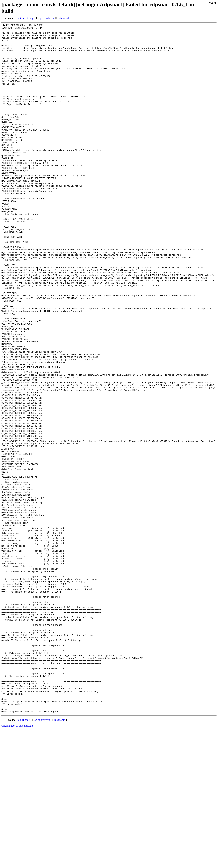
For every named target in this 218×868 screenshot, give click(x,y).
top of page (24, 856)
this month (64, 18)
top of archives (46, 18)
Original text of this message (17, 862)
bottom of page (26, 18)
